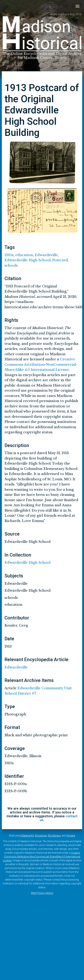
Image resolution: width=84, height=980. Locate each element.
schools (11, 265)
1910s (9, 255)
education (24, 255)
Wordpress (54, 836)
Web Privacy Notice (42, 893)
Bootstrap (41, 836)
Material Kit (28, 836)
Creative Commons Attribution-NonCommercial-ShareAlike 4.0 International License (41, 364)
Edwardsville (46, 255)
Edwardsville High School (28, 260)
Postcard (60, 260)
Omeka (71, 836)
